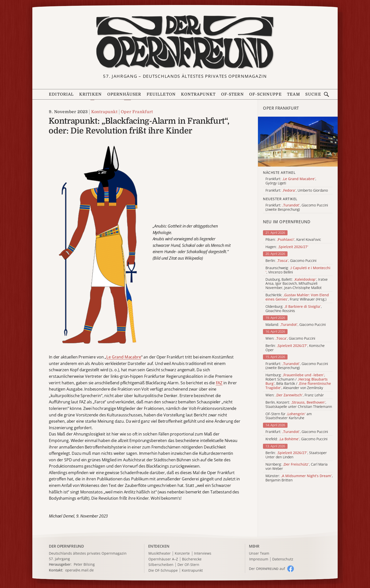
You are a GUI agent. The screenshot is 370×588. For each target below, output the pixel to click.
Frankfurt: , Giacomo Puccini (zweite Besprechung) (297, 366)
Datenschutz (283, 559)
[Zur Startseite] (185, 42)
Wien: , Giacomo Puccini (290, 339)
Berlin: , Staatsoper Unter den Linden (296, 455)
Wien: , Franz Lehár (295, 395)
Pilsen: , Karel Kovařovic (293, 240)
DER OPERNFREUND (66, 546)
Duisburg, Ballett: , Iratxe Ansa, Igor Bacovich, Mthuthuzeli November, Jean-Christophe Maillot (297, 284)
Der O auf (267, 569)
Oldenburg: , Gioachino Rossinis (294, 309)
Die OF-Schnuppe (163, 571)
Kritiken (90, 94)
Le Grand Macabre (124, 357)
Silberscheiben (161, 565)
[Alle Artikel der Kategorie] (298, 142)
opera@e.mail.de (79, 570)
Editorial (61, 94)
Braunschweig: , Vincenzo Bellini (298, 270)
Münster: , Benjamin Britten (299, 478)
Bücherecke (192, 559)
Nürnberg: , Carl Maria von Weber (297, 467)
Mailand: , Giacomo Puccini (296, 325)
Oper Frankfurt (137, 112)
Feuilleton (161, 94)
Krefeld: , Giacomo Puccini (296, 439)
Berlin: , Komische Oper (295, 348)
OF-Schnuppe (265, 94)
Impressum (259, 559)
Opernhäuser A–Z (163, 559)
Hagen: (287, 247)
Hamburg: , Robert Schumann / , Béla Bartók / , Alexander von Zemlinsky (298, 381)
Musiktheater (160, 554)
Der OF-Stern (188, 565)
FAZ (219, 383)
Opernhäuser (124, 94)
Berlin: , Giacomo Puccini (291, 261)
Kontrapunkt (198, 94)
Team (294, 94)
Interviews (203, 554)
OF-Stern (233, 94)
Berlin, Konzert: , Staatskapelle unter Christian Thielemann (299, 405)
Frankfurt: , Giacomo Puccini (297, 432)
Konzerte (182, 554)
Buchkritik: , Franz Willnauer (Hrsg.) (297, 297)
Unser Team (259, 553)
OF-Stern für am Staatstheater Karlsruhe (289, 416)
